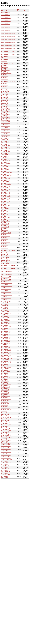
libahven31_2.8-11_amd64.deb (5, 226)
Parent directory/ (6, 13)
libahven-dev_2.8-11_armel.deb (6, 308)
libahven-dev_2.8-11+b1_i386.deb (6, 444)
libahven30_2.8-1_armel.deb (5, 112)
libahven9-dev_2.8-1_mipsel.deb (6, 425)
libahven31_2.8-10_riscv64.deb (5, 190)
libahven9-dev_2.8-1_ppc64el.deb (6, 368)
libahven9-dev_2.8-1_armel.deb (6, 293)
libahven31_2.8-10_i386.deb (5, 253)
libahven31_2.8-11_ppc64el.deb (5, 151)
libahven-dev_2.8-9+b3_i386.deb (6, 447)
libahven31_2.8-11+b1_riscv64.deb (6, 196)
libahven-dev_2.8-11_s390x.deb (6, 317)
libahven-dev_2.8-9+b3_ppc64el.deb (6, 350)
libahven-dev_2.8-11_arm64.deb (6, 374)
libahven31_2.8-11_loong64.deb (6, 121)
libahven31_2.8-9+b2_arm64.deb (6, 118)
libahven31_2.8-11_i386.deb (5, 247)
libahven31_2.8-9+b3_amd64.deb (6, 235)
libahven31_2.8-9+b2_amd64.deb (6, 241)
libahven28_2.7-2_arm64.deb (5, 87)
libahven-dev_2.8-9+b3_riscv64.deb (6, 471)
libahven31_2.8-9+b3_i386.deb (5, 256)
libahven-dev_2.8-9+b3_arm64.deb (6, 377)
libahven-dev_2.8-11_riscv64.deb (6, 465)
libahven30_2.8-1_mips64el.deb (5, 90)
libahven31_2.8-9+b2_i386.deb (5, 262)
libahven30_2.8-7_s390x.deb (5, 93)
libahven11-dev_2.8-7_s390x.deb (7, 284)
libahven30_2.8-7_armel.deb (5, 66)
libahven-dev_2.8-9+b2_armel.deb (6, 347)
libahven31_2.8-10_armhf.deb (5, 139)
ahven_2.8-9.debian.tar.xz (8, 42)
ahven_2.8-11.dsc (6, 21)
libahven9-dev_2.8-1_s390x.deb (6, 290)
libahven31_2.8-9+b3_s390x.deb (6, 205)
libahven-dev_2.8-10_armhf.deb (6, 329)
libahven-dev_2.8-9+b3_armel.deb (6, 323)
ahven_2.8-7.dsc (6, 24)
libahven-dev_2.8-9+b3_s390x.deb (6, 320)
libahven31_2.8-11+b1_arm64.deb (6, 160)
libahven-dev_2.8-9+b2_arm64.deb (6, 386)
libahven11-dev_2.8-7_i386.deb (7, 438)
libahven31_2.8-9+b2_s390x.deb (6, 217)
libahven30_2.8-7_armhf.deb (5, 78)
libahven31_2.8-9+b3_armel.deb (6, 109)
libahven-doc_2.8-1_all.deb (8, 63)
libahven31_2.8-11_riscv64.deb (5, 187)
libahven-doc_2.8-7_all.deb (8, 51)
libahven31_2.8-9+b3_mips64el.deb (6, 169)
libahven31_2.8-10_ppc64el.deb (5, 145)
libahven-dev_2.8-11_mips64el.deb (6, 413)
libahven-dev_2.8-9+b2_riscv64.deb (6, 477)
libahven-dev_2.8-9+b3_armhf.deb (6, 332)
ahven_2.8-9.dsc (6, 27)
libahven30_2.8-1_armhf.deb (5, 115)
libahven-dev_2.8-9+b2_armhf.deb (6, 365)
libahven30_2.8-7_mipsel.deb (5, 84)
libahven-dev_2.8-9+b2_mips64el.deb (6, 435)
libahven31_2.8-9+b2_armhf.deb (6, 220)
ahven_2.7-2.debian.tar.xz (8, 36)
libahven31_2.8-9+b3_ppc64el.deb (6, 163)
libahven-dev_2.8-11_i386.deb (6, 450)
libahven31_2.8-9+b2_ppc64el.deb (6, 184)
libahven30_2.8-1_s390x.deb (5, 127)
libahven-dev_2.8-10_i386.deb (6, 441)
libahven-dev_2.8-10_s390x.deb (6, 311)
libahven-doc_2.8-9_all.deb (8, 54)
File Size (18, 10)
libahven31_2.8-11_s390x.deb (5, 202)
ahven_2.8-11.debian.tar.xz (8, 48)
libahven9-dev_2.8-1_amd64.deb (6, 404)
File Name (4, 10)
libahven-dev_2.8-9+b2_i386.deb (6, 456)
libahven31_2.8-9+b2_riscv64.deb (6, 214)
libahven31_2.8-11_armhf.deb (5, 130)
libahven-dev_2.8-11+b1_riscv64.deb (6, 462)
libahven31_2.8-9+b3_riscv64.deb (6, 193)
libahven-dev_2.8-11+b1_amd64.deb (6, 398)
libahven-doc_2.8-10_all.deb (6, 57)
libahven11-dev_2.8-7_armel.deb (7, 287)
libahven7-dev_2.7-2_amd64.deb (6, 302)
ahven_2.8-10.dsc (6, 18)
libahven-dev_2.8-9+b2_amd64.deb (6, 407)
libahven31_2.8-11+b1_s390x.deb (6, 211)
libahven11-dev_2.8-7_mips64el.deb (7, 429)
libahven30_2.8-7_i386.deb (8, 250)
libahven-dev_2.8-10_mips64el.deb (6, 419)
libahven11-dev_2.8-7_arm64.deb (7, 314)
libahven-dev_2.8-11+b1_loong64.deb (6, 459)
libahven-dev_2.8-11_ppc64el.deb (6, 353)
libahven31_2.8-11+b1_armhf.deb (6, 157)
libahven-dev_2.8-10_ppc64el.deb (6, 356)
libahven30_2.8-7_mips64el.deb (5, 69)
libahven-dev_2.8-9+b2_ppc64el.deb (6, 371)
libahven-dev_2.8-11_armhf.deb (6, 335)
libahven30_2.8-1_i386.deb (8, 269)
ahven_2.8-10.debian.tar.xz (8, 45)
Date (24, 10)
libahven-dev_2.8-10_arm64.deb (6, 380)
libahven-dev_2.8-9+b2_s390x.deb (6, 341)
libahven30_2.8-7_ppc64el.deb (5, 181)
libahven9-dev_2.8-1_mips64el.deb (6, 432)
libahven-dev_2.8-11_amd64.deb (6, 392)
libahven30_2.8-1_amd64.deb (5, 244)
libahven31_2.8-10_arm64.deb (5, 136)
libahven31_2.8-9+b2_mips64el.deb (6, 72)
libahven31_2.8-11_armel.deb (5, 102)
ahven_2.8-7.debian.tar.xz (8, 39)
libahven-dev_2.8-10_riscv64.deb (6, 468)
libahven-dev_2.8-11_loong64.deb (6, 474)
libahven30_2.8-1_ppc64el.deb (5, 208)
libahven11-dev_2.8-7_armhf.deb (7, 296)
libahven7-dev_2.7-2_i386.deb (6, 410)
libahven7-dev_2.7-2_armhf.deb (6, 278)
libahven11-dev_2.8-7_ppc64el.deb (7, 359)
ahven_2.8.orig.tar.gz (7, 272)
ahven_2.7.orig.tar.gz (7, 275)
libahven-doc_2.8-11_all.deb (6, 60)
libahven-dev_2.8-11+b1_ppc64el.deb (6, 362)
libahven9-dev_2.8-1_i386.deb (6, 453)
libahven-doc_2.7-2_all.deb (8, 81)
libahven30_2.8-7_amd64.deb (5, 229)
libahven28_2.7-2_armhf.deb (5, 96)
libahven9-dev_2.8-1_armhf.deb (6, 299)
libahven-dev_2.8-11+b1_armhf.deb (6, 338)
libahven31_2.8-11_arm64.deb (5, 133)
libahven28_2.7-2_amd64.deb (5, 238)
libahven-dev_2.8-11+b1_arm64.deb (6, 383)
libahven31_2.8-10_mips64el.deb (6, 154)
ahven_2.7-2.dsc (6, 15)
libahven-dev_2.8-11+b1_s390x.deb (6, 326)
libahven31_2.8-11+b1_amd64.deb (6, 232)
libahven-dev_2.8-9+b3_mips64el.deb (6, 416)
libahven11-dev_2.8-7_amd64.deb (7, 401)
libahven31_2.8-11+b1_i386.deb (6, 259)
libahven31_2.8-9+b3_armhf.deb (6, 142)
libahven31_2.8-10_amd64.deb (5, 223)
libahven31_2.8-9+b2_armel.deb (6, 178)
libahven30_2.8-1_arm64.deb (5, 106)
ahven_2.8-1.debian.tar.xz (8, 33)
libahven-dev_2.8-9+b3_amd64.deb (6, 395)
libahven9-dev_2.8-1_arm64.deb (6, 344)
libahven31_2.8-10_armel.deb (5, 99)
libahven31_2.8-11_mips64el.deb (6, 166)
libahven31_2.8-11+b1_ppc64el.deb (6, 175)
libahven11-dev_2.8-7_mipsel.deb (7, 422)
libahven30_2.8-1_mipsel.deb (5, 124)
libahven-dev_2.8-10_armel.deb (6, 305)
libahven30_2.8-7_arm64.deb (5, 75)
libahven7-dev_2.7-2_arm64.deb (6, 281)
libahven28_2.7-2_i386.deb (8, 265)
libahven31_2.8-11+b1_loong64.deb (6, 172)
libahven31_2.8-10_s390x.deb (5, 199)
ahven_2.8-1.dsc (6, 30)
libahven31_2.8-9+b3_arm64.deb (6, 148)
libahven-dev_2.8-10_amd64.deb (6, 389)
